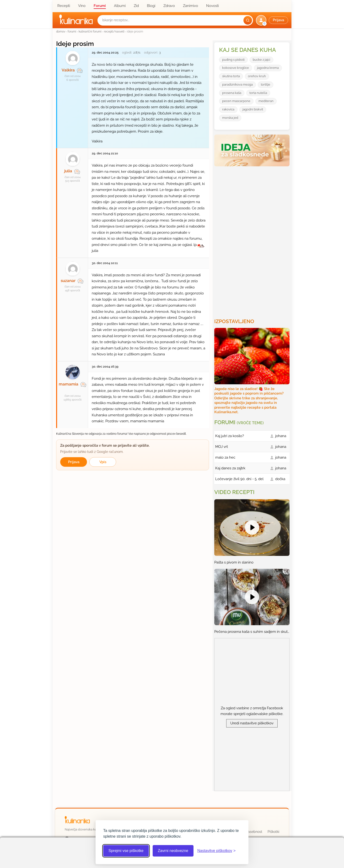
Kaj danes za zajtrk (230, 468)
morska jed (230, 118)
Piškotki (273, 832)
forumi (72, 31)
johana (281, 436)
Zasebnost (254, 832)
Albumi (120, 6)
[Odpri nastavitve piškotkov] (216, 851)
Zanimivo (191, 6)
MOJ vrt (222, 447)
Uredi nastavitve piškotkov (252, 723)
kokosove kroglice (236, 68)
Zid (136, 6)
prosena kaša (232, 93)
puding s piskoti (233, 60)
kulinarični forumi (90, 31)
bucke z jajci (261, 60)
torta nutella (258, 93)
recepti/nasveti (114, 31)
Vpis (103, 462)
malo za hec (225, 457)
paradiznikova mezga (237, 84)
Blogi (151, 6)
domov (61, 31)
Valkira (68, 70)
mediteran (266, 101)
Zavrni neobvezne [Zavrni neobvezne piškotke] (173, 851)
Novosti (212, 6)
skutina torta (231, 76)
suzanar (68, 281)
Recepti (64, 6)
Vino (82, 6)
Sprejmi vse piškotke (126, 851)
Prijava (74, 462)
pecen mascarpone (236, 101)
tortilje (266, 84)
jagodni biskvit (253, 109)
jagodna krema (268, 68)
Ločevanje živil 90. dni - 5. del (239, 479)
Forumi (100, 6)
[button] (272, 20)
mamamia (69, 384)
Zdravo (169, 6)
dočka (280, 479)
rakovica (228, 109)
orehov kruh (257, 76)
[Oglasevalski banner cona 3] (253, 240)
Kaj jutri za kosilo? (230, 436)
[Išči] (248, 20)
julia (68, 171)
